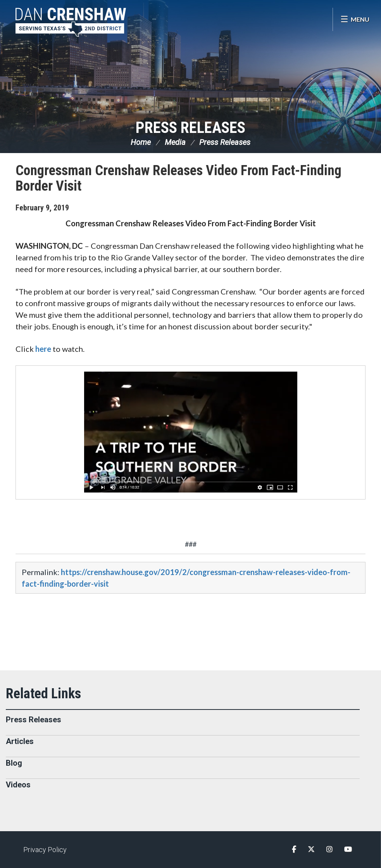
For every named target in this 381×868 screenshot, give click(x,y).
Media (175, 142)
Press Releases (190, 128)
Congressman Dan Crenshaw (72, 22)
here (43, 349)
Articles (20, 741)
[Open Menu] (355, 19)
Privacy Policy (45, 850)
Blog (14, 763)
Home (141, 142)
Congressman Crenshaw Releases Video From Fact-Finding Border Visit (178, 178)
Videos (18, 785)
